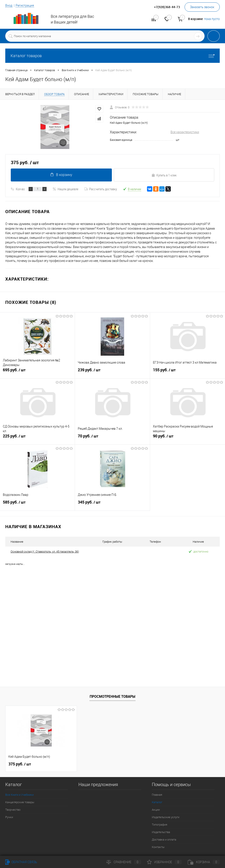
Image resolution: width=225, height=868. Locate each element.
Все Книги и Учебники (19, 795)
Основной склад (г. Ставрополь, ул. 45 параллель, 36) (45, 552)
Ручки (9, 817)
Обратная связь (21, 862)
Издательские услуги (166, 817)
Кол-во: (21, 189)
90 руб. (188, 439)
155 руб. (188, 372)
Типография (160, 825)
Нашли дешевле (65, 189)
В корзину (61, 175)
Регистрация (25, 5)
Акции (156, 810)
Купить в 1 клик (164, 175)
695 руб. (37, 372)
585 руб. (37, 505)
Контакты (158, 847)
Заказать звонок (202, 7)
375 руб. (20, 764)
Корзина (204, 862)
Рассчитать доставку (101, 189)
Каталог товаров (112, 56)
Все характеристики (185, 132)
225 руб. (37, 439)
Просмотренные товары (112, 696)
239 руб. (112, 372)
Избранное (164, 862)
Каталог (157, 802)
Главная (157, 795)
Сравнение (124, 862)
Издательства (161, 832)
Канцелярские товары (20, 802)
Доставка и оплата (164, 840)
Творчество (13, 810)
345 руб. (112, 505)
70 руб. (112, 439)
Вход (9, 5)
